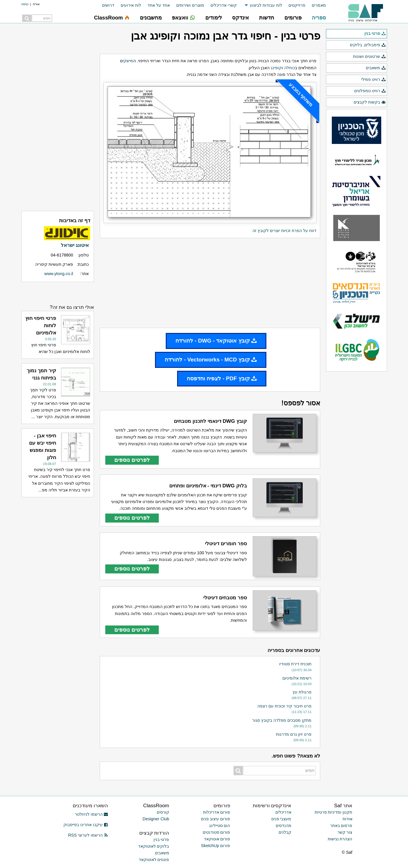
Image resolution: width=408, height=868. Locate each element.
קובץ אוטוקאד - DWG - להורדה (216, 341)
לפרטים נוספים (132, 460)
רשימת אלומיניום (297, 678)
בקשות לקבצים (370, 102)
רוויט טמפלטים (370, 91)
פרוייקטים (297, 5)
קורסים (163, 812)
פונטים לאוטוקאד (154, 860)
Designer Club (156, 819)
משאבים (376, 68)
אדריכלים (283, 812)
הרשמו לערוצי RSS (88, 835)
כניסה (25, 4)
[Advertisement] (210, 283)
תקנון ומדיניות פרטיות (334, 812)
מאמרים (319, 5)
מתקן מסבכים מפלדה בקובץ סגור (282, 720)
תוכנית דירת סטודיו (295, 664)
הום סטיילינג (220, 826)
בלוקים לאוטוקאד (154, 846)
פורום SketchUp (215, 846)
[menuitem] (316, 5)
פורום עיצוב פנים (216, 819)
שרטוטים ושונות (369, 57)
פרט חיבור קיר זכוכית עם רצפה (284, 706)
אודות (348, 819)
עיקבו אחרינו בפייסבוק (86, 825)
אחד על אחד (159, 5)
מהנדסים (284, 826)
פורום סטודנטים (217, 832)
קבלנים (285, 832)
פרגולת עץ (302, 692)
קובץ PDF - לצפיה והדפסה (222, 378)
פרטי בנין (375, 34)
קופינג (276, 68)
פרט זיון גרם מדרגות (294, 734)
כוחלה (289, 68)
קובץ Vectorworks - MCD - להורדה (211, 360)
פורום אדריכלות (217, 812)
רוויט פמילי (373, 80)
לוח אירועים (131, 5)
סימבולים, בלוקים (368, 45)
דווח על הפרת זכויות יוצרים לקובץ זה (284, 231)
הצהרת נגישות (340, 839)
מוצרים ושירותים (190, 5)
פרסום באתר (341, 826)
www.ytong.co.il (59, 274)
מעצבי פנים (281, 819)
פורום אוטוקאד (217, 839)
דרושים (108, 5)
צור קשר (345, 832)
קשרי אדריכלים (224, 5)
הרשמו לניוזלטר (91, 814)
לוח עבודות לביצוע (266, 5)
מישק (128, 61)
